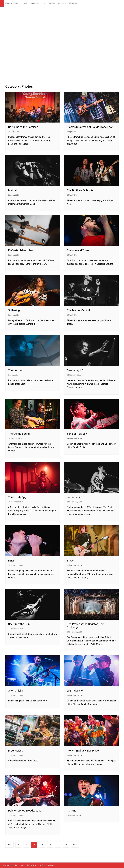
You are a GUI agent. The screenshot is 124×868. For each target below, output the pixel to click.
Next (75, 845)
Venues (51, 865)
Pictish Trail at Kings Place (83, 751)
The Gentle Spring (19, 434)
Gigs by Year (32, 865)
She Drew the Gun (19, 624)
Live (43, 3)
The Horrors (15, 370)
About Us (73, 3)
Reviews (51, 3)
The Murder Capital (78, 310)
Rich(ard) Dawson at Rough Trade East (90, 127)
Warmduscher (75, 691)
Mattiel (12, 190)
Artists (42, 865)
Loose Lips (73, 497)
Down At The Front (13, 3)
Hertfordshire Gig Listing (13, 865)
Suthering (14, 310)
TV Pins (72, 811)
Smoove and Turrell (78, 250)
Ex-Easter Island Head (21, 250)
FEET (11, 561)
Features (35, 3)
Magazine (62, 3)
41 (66, 845)
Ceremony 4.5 (75, 370)
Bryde (70, 561)
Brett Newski (16, 751)
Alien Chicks (15, 691)
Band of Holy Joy (77, 434)
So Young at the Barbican (23, 127)
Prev (9, 845)
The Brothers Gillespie (80, 190)
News (26, 3)
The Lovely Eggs (18, 497)
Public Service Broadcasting (25, 811)
